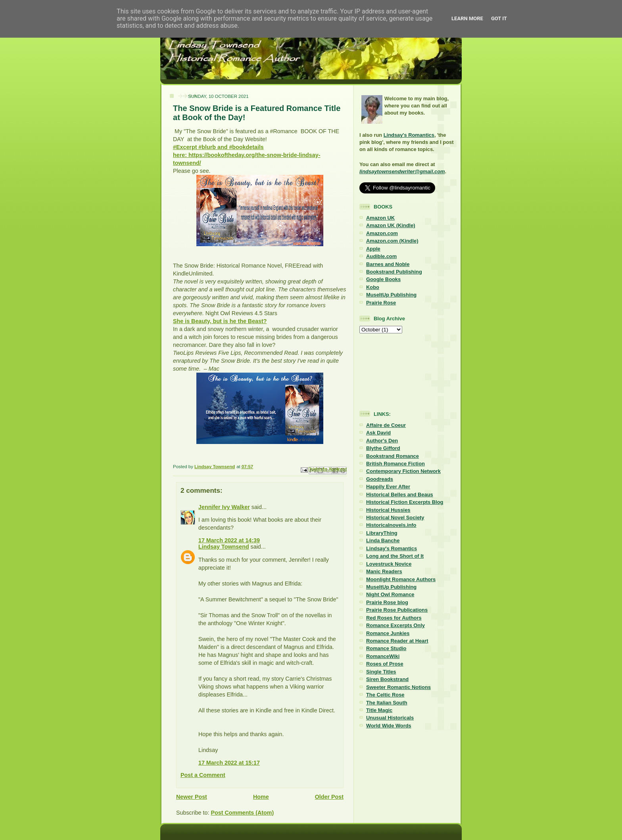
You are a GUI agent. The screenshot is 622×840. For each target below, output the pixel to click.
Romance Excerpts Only (395, 625)
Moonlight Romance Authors (401, 579)
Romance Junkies (388, 633)
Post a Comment (203, 775)
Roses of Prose (385, 664)
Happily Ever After (388, 487)
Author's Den (382, 441)
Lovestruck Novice (389, 564)
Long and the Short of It (395, 556)
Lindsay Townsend (224, 547)
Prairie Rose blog (387, 602)
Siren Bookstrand (387, 679)
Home (261, 797)
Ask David (378, 433)
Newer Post (192, 797)
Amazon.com (382, 233)
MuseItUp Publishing (391, 295)
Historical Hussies (388, 510)
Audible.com (381, 256)
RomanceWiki (383, 656)
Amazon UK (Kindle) (391, 225)
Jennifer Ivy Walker (224, 507)
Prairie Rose (381, 303)
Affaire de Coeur (386, 425)
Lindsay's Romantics (409, 135)
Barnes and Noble (388, 264)
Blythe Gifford (383, 448)
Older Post (329, 797)
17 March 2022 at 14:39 (229, 540)
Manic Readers (384, 571)
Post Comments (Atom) (242, 813)
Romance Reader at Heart (397, 641)
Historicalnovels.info (391, 525)
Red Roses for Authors (394, 618)
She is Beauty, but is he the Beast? (220, 321)
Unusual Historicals (390, 718)
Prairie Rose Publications (397, 610)
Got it (499, 18)
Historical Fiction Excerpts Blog (405, 502)
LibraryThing (382, 533)
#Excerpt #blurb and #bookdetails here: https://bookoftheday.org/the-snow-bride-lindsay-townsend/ (247, 155)
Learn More (467, 18)
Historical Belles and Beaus (400, 495)
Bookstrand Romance (393, 456)
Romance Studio (386, 648)
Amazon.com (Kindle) (392, 241)
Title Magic (379, 710)
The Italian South (387, 703)
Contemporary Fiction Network (403, 471)
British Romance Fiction (395, 464)
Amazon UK (380, 218)
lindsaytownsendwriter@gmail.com (402, 171)
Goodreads (380, 479)
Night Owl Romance (390, 594)
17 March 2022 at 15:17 (229, 763)
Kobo (373, 287)
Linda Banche (383, 541)
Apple (373, 249)
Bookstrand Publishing (394, 272)
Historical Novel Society (395, 518)
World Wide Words (389, 726)
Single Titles (381, 672)
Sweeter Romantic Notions (398, 687)
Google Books (383, 279)
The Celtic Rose (385, 695)
